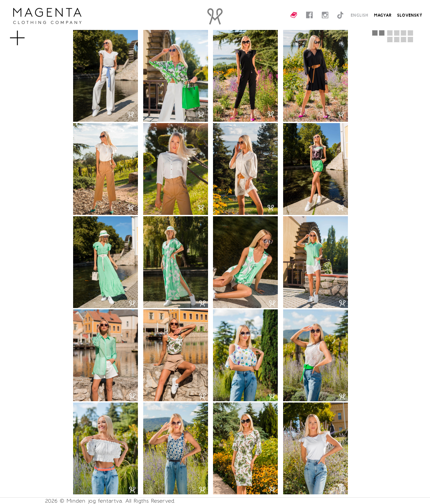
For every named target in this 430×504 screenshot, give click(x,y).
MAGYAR (383, 15)
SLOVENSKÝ (410, 15)
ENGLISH (359, 15)
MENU (28, 35)
